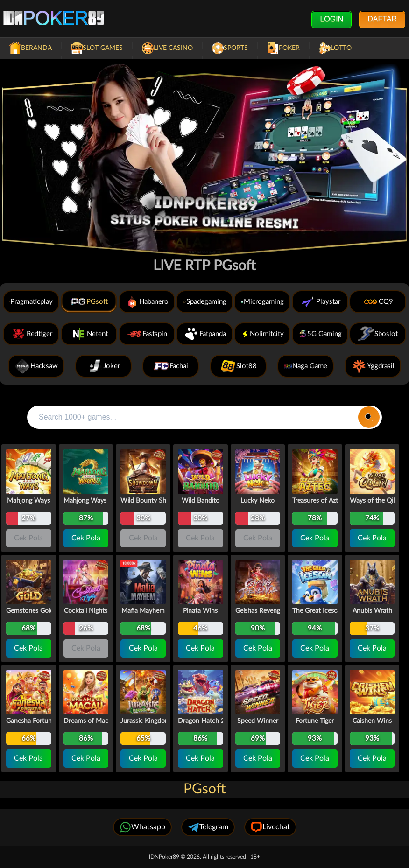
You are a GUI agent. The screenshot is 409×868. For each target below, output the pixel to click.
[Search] (369, 417)
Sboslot (378, 334)
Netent (89, 334)
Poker (283, 48)
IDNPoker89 (165, 857)
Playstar (320, 302)
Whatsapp (142, 827)
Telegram (208, 827)
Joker (103, 366)
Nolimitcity (262, 334)
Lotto (335, 48)
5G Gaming (320, 334)
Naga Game (306, 366)
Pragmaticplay (31, 302)
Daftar (382, 19)
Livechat (270, 827)
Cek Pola (86, 538)
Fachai (171, 366)
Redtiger (31, 334)
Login (331, 19)
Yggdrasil (373, 366)
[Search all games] (193, 417)
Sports (230, 48)
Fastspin (147, 334)
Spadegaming (204, 302)
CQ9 (378, 302)
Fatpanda (204, 334)
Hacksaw (36, 366)
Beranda (31, 48)
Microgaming (262, 302)
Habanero (147, 302)
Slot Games (97, 48)
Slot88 (238, 366)
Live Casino (167, 48)
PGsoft (89, 302)
